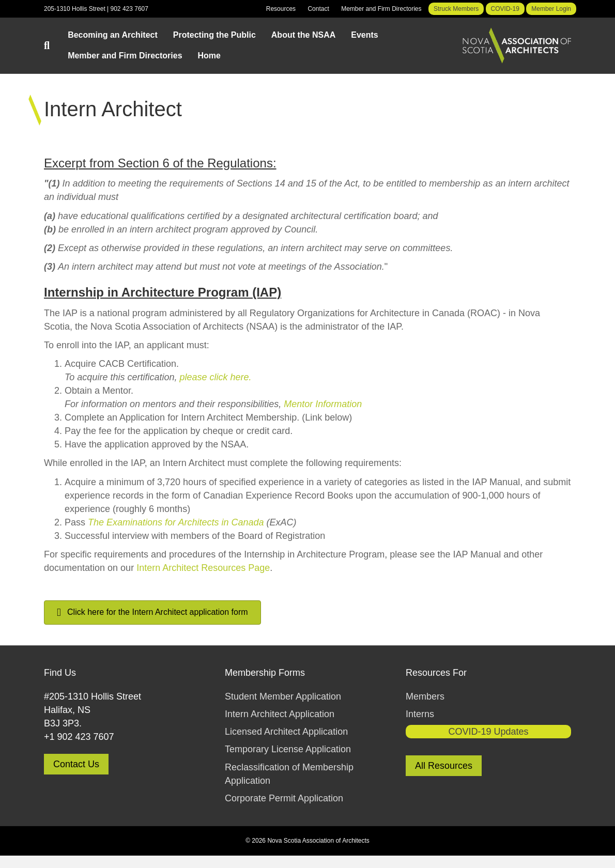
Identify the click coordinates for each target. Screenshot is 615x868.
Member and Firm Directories (381, 9)
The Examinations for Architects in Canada (176, 522)
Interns (420, 714)
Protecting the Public (214, 35)
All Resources (444, 766)
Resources (281, 9)
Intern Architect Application (280, 714)
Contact (318, 9)
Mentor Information (323, 404)
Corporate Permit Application (284, 798)
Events (364, 35)
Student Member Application (283, 696)
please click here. (215, 377)
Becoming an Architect (113, 35)
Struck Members (456, 9)
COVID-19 (505, 9)
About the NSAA (303, 35)
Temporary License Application (288, 749)
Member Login (551, 9)
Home (209, 56)
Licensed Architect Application (286, 732)
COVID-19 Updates (488, 732)
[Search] (52, 45)
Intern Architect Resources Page (203, 568)
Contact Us (76, 764)
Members (425, 696)
